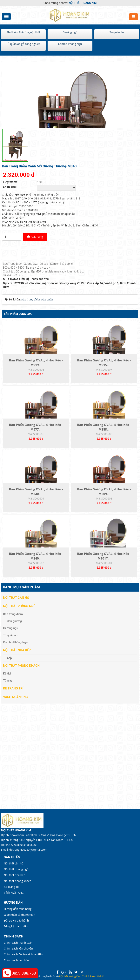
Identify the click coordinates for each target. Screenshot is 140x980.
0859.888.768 (24, 973)
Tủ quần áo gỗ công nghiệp (23, 44)
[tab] (4, 255)
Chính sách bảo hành (17, 960)
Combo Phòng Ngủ (70, 44)
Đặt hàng (35, 237)
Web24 (100, 976)
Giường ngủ (70, 32)
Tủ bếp (7, 658)
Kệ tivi (7, 674)
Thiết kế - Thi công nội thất (23, 32)
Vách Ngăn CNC (15, 697)
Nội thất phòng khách (21, 666)
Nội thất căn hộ (16, 598)
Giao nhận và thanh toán (20, 915)
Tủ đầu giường (12, 621)
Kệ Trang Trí (13, 688)
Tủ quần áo (117, 32)
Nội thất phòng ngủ (19, 606)
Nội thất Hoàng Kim (70, 976)
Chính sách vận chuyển (18, 948)
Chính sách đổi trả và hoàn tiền (23, 954)
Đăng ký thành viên (16, 926)
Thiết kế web (89, 976)
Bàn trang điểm (13, 614)
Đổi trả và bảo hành (16, 920)
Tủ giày (8, 681)
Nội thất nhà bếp (17, 650)
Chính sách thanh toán (18, 943)
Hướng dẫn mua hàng (18, 909)
